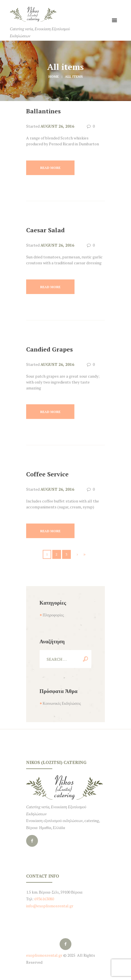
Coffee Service (47, 474)
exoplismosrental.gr (44, 955)
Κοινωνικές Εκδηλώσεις (62, 703)
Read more (50, 168)
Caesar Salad (45, 230)
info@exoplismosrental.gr (50, 906)
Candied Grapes (49, 349)
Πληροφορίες (53, 615)
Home (54, 76)
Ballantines (43, 111)
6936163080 (44, 899)
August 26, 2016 (57, 126)
